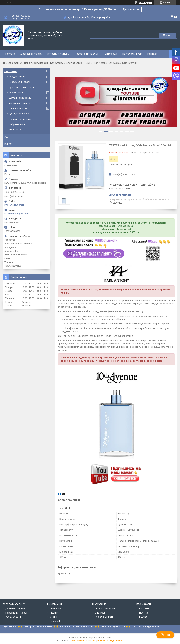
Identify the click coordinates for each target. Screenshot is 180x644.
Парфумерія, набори (36, 63)
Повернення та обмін (87, 54)
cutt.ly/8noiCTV (117, 627)
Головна (10, 54)
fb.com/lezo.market (83, 627)
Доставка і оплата (31, 54)
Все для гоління (17, 77)
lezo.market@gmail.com (17, 214)
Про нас (144, 613)
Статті (8, 137)
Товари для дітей (18, 108)
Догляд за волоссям (20, 98)
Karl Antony (57, 63)
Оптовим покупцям (58, 54)
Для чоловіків (74, 63)
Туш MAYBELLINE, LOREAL (22, 87)
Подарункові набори (20, 119)
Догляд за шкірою (19, 114)
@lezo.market (44, 627)
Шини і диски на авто (20, 130)
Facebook (55, 621)
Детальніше (131, 9)
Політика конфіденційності (111, 641)
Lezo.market (15, 63)
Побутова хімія (17, 124)
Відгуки (8, 144)
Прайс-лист (56, 609)
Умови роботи (13, 617)
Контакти (153, 54)
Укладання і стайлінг (20, 103)
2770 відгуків (145, 2)
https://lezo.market (14, 205)
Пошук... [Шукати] (168, 35)
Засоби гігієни (16, 93)
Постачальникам (132, 54)
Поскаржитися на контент (83, 641)
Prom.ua (107, 638)
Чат (165, 635)
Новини (54, 613)
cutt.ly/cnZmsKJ (152, 627)
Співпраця (111, 54)
